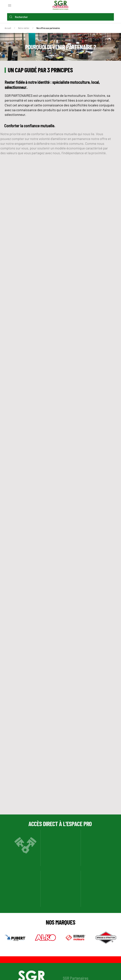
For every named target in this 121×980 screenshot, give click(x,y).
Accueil (8, 28)
